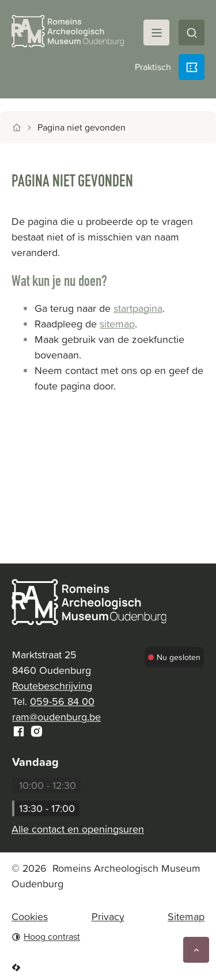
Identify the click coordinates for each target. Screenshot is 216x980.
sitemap (117, 324)
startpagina (138, 308)
